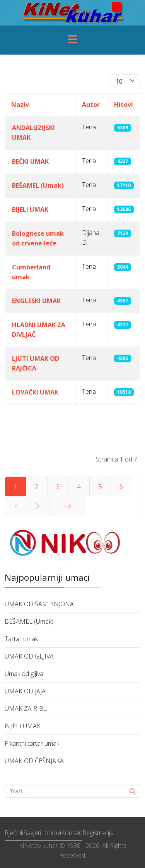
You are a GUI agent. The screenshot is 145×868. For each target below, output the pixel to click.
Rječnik (14, 833)
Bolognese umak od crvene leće (38, 238)
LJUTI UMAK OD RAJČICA (36, 363)
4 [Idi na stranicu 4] (79, 487)
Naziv (20, 105)
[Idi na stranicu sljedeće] (38, 506)
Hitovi (124, 105)
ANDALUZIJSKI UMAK (33, 133)
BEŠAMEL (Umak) (38, 185)
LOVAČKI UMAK (35, 392)
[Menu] (73, 40)
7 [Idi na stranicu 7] (15, 506)
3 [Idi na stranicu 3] (58, 487)
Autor (91, 105)
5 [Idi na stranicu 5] (100, 487)
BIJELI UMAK (30, 209)
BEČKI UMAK (30, 161)
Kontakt (72, 833)
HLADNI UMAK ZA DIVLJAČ (39, 330)
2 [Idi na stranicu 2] (37, 487)
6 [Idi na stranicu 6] (121, 487)
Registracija (98, 833)
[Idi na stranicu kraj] (67, 506)
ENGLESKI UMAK (36, 301)
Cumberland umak (31, 272)
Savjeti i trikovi (42, 833)
